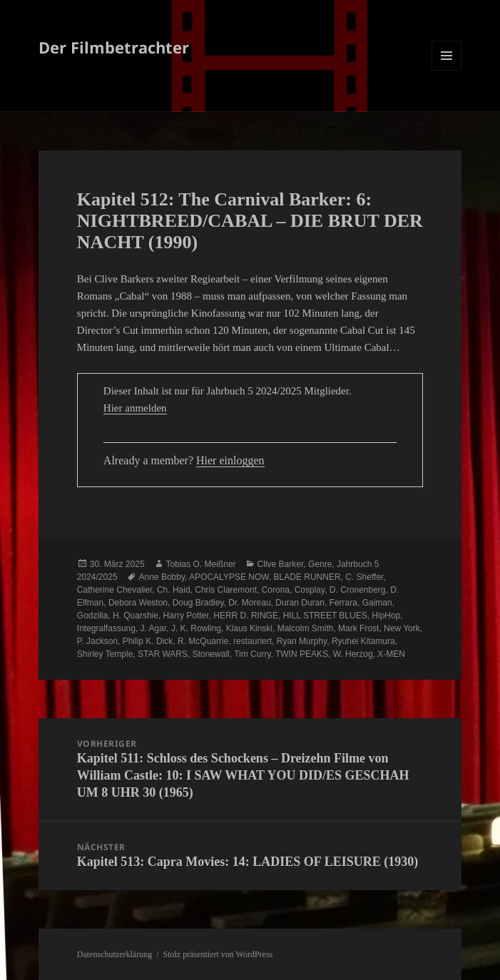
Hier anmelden (135, 408)
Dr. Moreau (249, 603)
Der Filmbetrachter (114, 47)
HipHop (386, 616)
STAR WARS (163, 654)
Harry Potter (186, 616)
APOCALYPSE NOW (229, 577)
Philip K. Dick (148, 641)
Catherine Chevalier (114, 590)
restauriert (252, 641)
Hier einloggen (230, 460)
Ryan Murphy (302, 641)
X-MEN (391, 654)
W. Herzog (353, 654)
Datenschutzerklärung (114, 954)
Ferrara (343, 603)
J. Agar (154, 628)
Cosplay (310, 590)
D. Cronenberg (358, 590)
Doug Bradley (198, 603)
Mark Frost (358, 628)
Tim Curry (252, 654)
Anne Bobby (162, 577)
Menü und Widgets (447, 70)
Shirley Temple (105, 654)
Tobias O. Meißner (201, 564)
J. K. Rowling (196, 628)
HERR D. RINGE (246, 616)
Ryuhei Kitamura (363, 641)
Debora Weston (138, 603)
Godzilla (92, 616)
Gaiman (377, 603)
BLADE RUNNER (307, 577)
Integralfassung (106, 628)
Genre (320, 564)
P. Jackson (97, 641)
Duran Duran (300, 603)
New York (402, 628)
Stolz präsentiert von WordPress (218, 954)
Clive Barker (281, 564)
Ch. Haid (174, 590)
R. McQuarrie (203, 641)
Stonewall (211, 654)
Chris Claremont (226, 590)
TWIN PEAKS (302, 654)
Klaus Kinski (249, 628)
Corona (276, 590)
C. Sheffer (364, 577)
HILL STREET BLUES (325, 616)
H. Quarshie (136, 616)
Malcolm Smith (306, 628)
